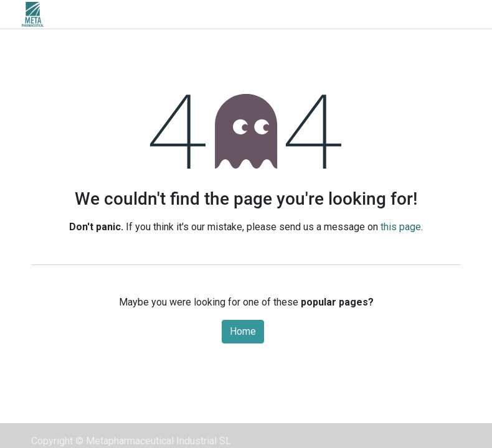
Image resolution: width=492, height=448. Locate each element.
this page (401, 227)
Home (243, 331)
